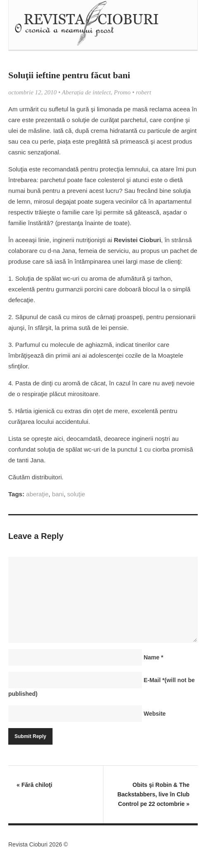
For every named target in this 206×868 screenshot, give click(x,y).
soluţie (76, 494)
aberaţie (37, 494)
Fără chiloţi (34, 785)
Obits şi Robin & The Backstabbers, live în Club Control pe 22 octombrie (153, 794)
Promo (122, 92)
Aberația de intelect (86, 92)
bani (58, 494)
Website (154, 714)
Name (153, 657)
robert (143, 92)
